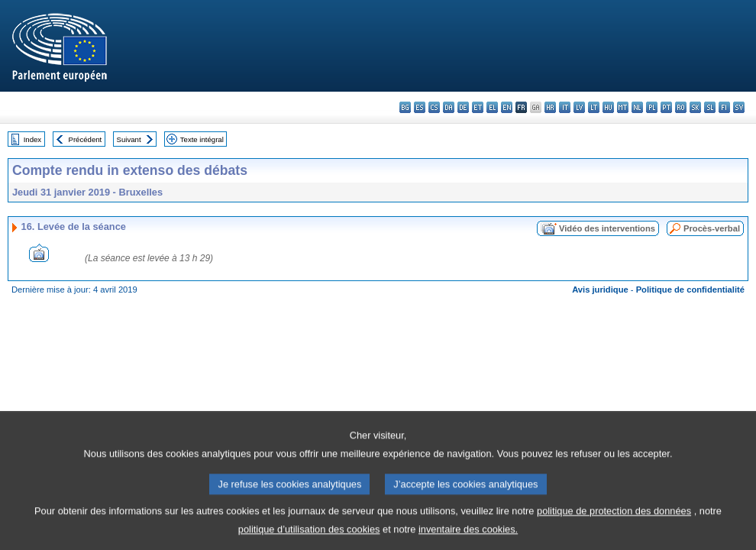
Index (32, 139)
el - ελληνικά (492, 107)
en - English (507, 107)
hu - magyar (608, 107)
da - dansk (449, 107)
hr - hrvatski (550, 107)
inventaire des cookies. (468, 539)
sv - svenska (739, 107)
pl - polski (652, 107)
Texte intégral (202, 139)
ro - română (681, 107)
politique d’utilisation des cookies (309, 539)
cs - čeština (434, 107)
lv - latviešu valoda (579, 107)
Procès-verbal (712, 228)
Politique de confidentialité (690, 290)
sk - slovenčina (695, 107)
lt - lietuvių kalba (594, 107)
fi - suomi (724, 107)
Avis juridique (600, 290)
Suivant (129, 139)
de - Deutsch (463, 107)
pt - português (666, 107)
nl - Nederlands (637, 107)
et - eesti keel (478, 107)
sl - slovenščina (710, 107)
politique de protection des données (614, 521)
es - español (420, 107)
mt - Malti (623, 107)
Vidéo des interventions (607, 228)
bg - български (405, 107)
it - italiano (565, 107)
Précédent (86, 139)
